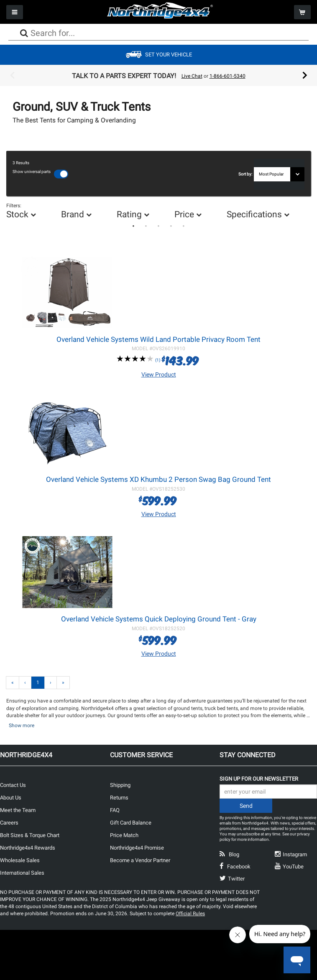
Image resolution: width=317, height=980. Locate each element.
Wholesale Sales (20, 860)
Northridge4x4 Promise (137, 847)
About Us (11, 797)
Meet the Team (18, 810)
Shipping (120, 785)
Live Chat (192, 76)
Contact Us (13, 785)
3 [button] (158, 226)
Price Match (124, 835)
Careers (9, 822)
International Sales (22, 872)
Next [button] (305, 76)
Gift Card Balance (131, 822)
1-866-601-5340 (228, 76)
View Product (159, 374)
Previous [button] (12, 76)
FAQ (115, 810)
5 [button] (184, 226)
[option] (158, 76)
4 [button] (171, 226)
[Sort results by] (279, 174)
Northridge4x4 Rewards (28, 847)
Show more (22, 725)
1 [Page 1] (38, 682)
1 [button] (133, 226)
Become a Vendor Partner (140, 860)
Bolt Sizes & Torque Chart (30, 835)
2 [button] (146, 226)
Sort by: (246, 174)
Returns (119, 797)
